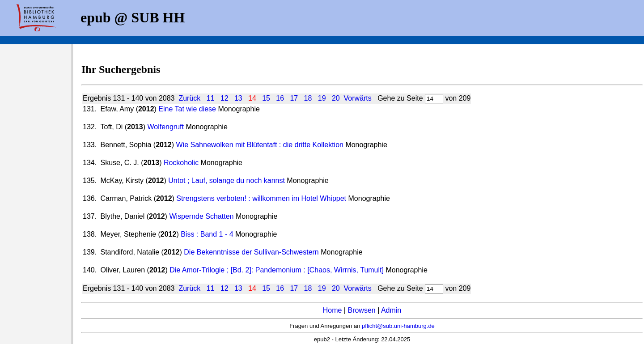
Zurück (189, 98)
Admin (391, 310)
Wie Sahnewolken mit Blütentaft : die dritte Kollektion (260, 145)
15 (266, 98)
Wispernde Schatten (201, 216)
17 (294, 98)
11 (211, 98)
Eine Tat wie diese (187, 109)
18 (308, 98)
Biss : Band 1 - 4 (207, 234)
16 (280, 98)
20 (336, 98)
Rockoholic (182, 163)
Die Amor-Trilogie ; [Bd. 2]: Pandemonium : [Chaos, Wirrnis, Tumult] (277, 270)
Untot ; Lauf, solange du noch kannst (227, 180)
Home (333, 310)
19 (322, 98)
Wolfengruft (166, 127)
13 (238, 98)
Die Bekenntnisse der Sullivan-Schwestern (251, 252)
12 (225, 98)
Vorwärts (358, 98)
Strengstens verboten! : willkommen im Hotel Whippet (262, 198)
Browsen (361, 310)
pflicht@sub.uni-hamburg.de (398, 326)
